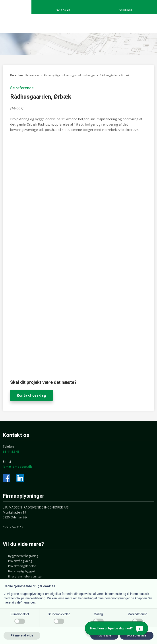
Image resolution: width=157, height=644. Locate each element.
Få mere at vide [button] (22, 635)
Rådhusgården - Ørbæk (115, 75)
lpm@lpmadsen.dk (17, 467)
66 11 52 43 (11, 452)
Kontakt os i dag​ (31, 395)
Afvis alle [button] (104, 635)
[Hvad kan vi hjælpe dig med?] (116, 628)
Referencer (33, 75)
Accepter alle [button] (137, 635)
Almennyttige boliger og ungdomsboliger (70, 75)
